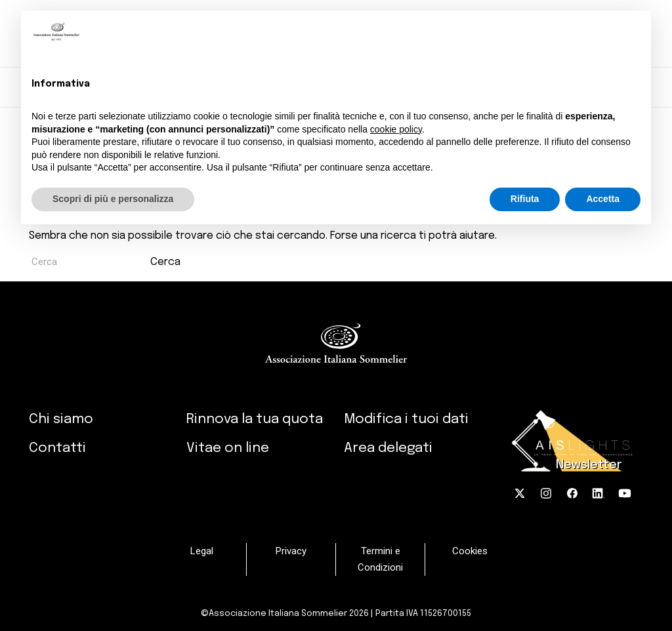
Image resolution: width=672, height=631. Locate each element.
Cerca (165, 262)
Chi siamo (61, 419)
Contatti (57, 448)
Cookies (470, 551)
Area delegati (388, 448)
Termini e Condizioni (380, 559)
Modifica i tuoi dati (406, 419)
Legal (202, 551)
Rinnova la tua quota (255, 419)
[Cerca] (88, 262)
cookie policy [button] (396, 129)
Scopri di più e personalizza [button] (113, 199)
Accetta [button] (603, 199)
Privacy (291, 551)
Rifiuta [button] (525, 199)
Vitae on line (228, 448)
